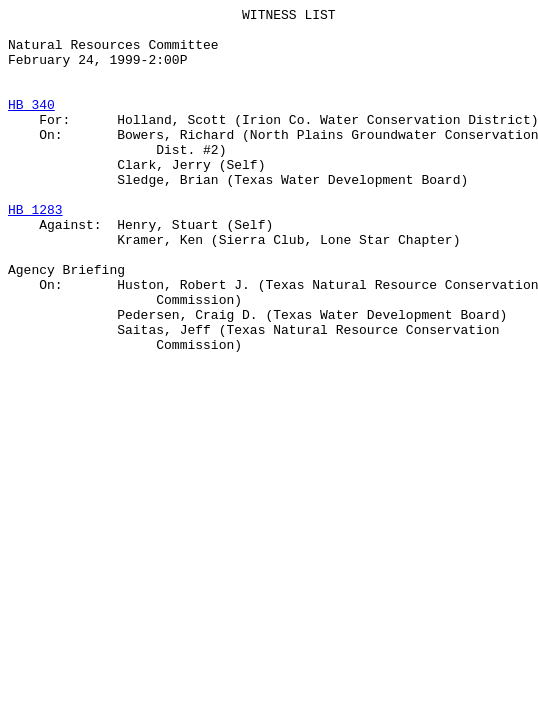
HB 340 (31, 125)
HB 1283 (35, 251)
